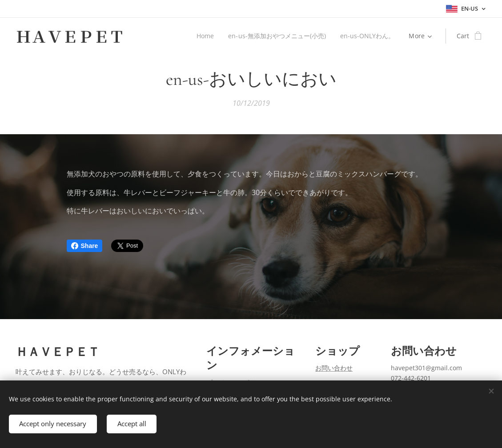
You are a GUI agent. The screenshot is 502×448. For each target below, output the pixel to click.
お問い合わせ (334, 368)
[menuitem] (204, 36)
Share (85, 246)
